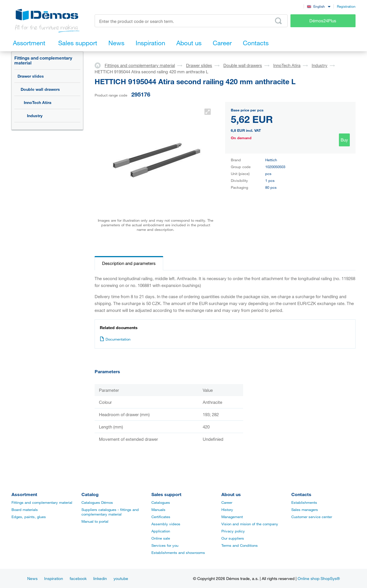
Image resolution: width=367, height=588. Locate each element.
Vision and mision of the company (250, 524)
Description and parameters (129, 263)
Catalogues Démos (97, 502)
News (32, 578)
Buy (344, 140)
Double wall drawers (40, 89)
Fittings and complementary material (43, 60)
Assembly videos (166, 524)
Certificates (161, 517)
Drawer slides (31, 76)
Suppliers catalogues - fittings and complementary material (110, 512)
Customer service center (312, 517)
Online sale (161, 538)
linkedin (100, 578)
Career (227, 502)
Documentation (115, 339)
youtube (121, 578)
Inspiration (54, 578)
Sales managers (305, 510)
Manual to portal (95, 521)
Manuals (158, 510)
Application (161, 531)
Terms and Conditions (240, 545)
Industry (35, 116)
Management (232, 517)
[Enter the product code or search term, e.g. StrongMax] (191, 21)
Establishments (304, 502)
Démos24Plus (323, 21)
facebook (78, 578)
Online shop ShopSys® (319, 578)
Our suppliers (233, 538)
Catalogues (161, 502)
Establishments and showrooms (178, 552)
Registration (346, 6)
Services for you (165, 545)
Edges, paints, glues (29, 517)
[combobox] (319, 6)
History (227, 510)
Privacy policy (233, 531)
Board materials (25, 510)
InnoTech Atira (38, 102)
